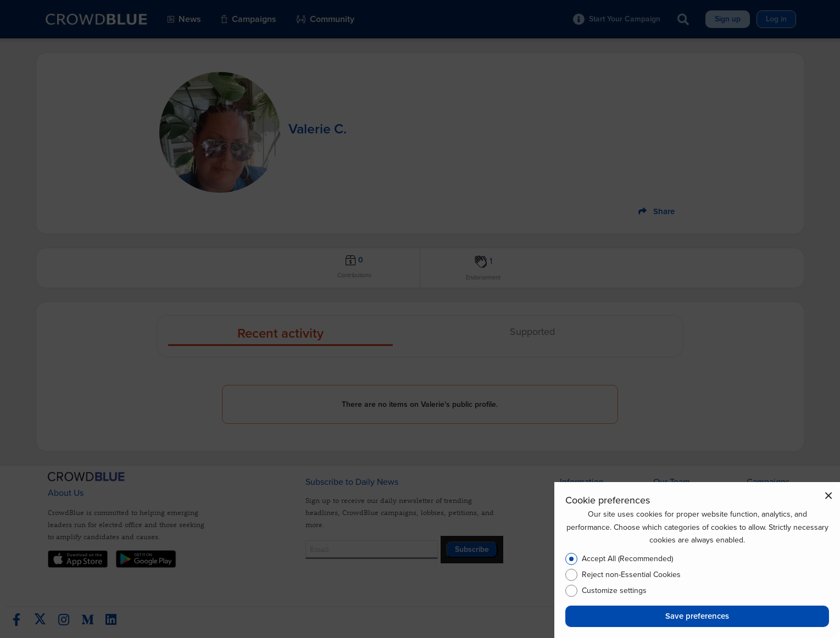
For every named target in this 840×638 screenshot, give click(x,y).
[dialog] (697, 560)
